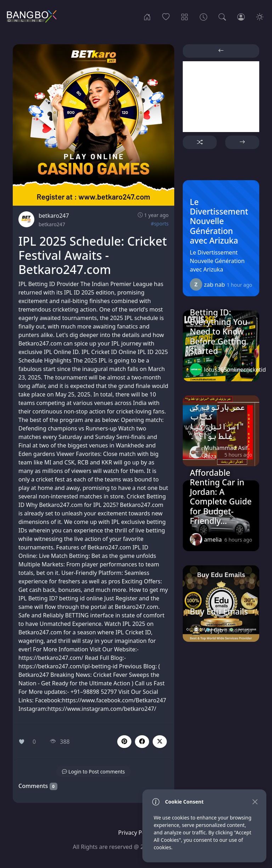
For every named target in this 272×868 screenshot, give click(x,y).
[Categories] (185, 16)
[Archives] (203, 16)
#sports (160, 224)
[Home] (147, 16)
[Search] (222, 16)
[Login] (241, 16)
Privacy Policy (136, 833)
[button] (142, 742)
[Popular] (166, 16)
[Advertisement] (221, 97)
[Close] (255, 802)
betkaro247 (54, 216)
